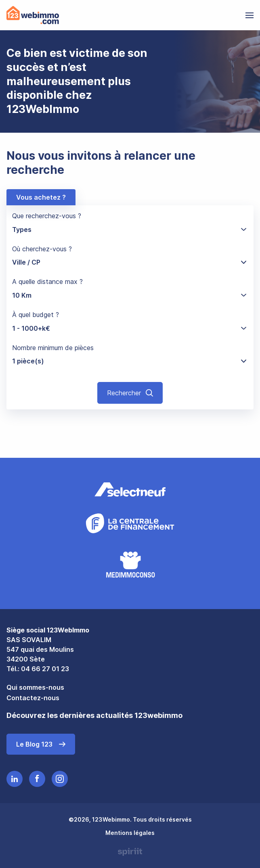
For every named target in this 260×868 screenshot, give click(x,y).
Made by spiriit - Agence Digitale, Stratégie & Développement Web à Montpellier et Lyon (130, 852)
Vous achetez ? (41, 197)
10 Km (22, 295)
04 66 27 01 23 (45, 669)
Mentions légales (130, 833)
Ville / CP (26, 262)
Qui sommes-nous (35, 687)
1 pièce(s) (28, 361)
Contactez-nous (33, 698)
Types (22, 230)
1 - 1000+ (31, 328)
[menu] (250, 15)
